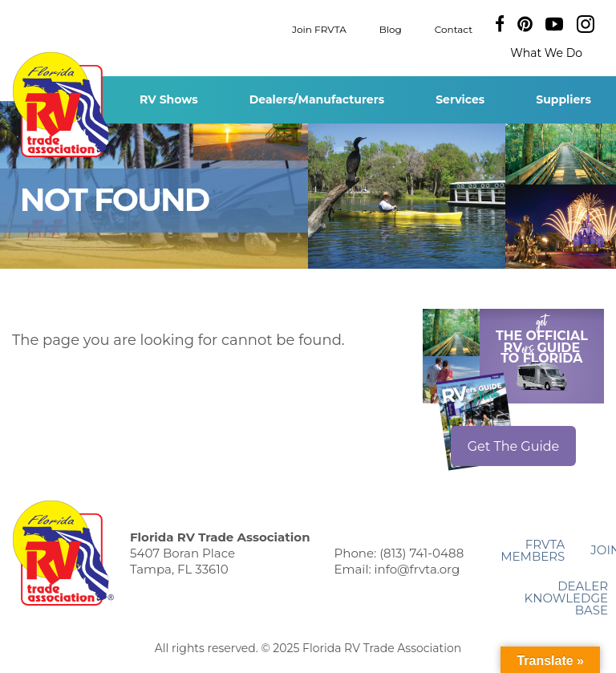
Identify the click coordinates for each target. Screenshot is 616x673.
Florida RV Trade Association (63, 105)
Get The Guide (514, 446)
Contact (454, 28)
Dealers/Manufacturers (317, 99)
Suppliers (563, 99)
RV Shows (169, 99)
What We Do (546, 53)
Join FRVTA (319, 28)
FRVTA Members (533, 550)
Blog (391, 28)
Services (460, 99)
